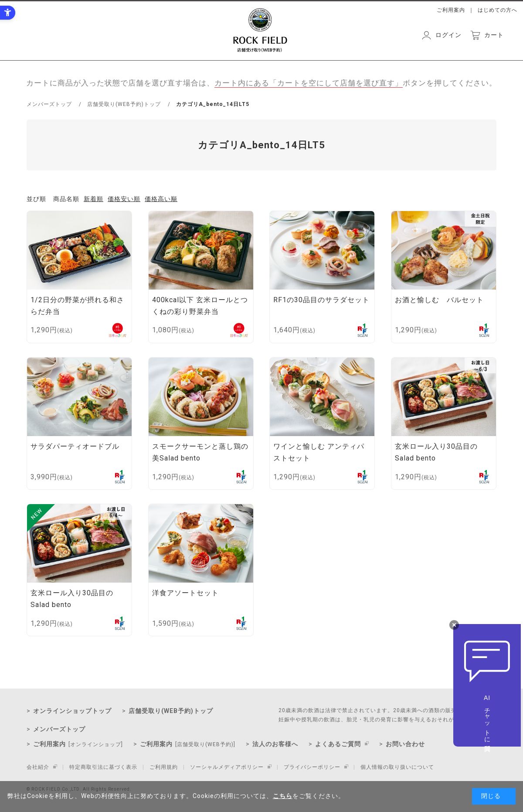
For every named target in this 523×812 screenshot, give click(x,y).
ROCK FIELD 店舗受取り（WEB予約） (260, 30)
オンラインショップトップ (72, 711)
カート (494, 35)
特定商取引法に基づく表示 (103, 767)
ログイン (448, 35)
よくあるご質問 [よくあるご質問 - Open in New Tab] (338, 744)
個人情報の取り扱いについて (397, 767)
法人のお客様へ (275, 744)
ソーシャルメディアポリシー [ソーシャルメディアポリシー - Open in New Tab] (227, 767)
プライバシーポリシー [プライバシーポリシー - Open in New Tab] (312, 767)
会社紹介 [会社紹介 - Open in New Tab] (38, 767)
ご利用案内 (451, 10)
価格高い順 (161, 199)
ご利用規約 (164, 767)
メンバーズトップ (59, 729)
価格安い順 (124, 199)
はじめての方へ (498, 10)
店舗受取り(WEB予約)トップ (171, 711)
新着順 (93, 199)
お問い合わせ (405, 744)
